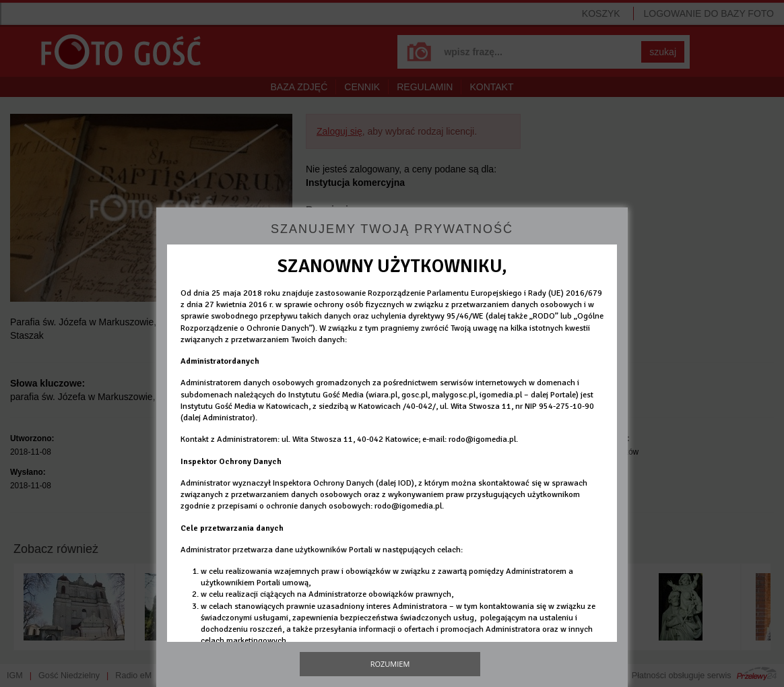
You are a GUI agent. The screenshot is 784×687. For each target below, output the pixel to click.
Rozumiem (390, 664)
